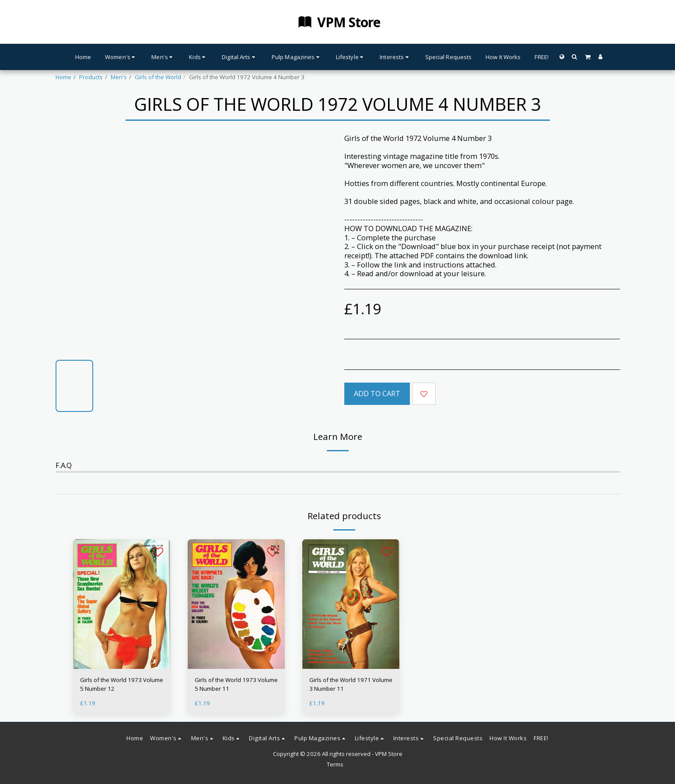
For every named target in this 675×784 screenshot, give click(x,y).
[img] (122, 604)
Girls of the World (158, 77)
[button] (575, 57)
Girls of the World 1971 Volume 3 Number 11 (351, 684)
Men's (119, 77)
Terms (335, 764)
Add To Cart (377, 393)
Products (91, 77)
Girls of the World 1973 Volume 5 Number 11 (236, 684)
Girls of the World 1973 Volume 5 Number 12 (122, 684)
